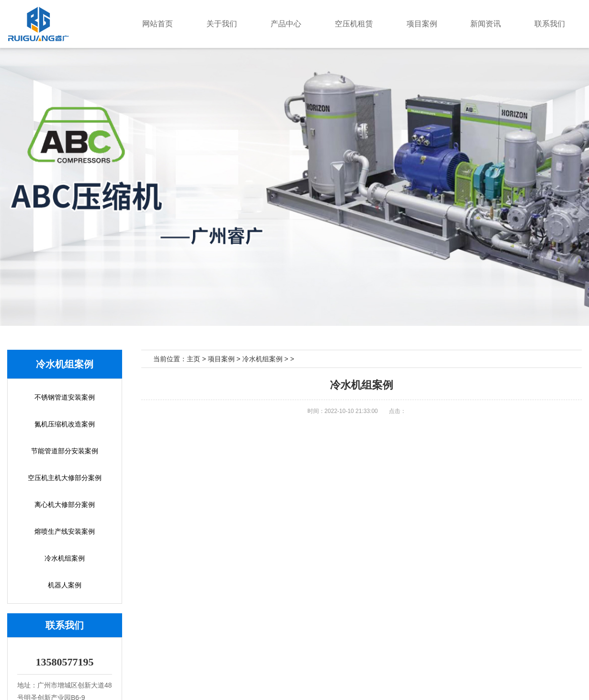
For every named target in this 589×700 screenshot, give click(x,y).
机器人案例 (65, 585)
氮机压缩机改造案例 (65, 424)
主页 (193, 359)
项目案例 (441, 24)
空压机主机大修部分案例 (65, 478)
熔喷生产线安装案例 (65, 531)
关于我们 (264, 24)
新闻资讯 (497, 24)
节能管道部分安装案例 (65, 451)
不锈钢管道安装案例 (65, 397)
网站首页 (208, 24)
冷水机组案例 (65, 558)
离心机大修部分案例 (65, 505)
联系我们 (554, 24)
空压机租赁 (381, 24)
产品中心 (320, 24)
